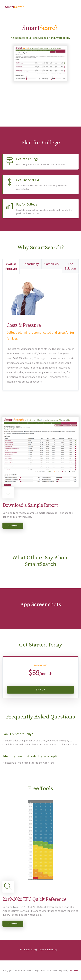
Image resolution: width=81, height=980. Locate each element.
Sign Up (40, 690)
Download (13, 526)
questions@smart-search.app (41, 949)
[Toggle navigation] (71, 7)
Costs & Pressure (11, 266)
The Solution (70, 266)
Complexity (52, 264)
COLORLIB (73, 970)
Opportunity (31, 264)
